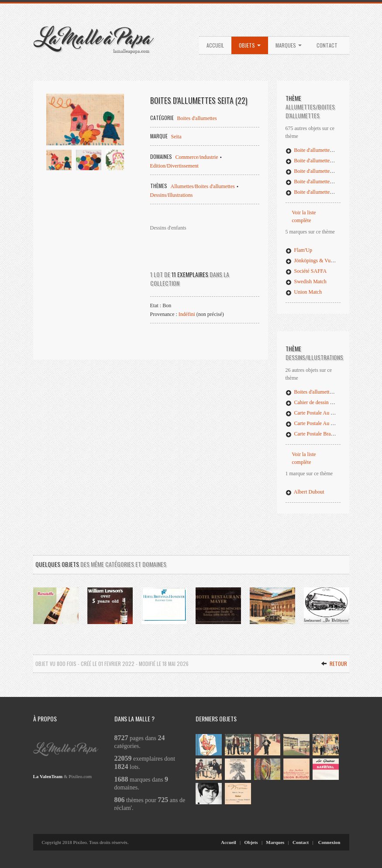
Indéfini (187, 314)
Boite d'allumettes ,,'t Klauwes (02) (327, 161)
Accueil (215, 45)
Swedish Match (306, 281)
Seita (176, 137)
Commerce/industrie (197, 157)
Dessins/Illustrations (172, 195)
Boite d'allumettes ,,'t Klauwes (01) (327, 150)
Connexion (329, 842)
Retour (334, 664)
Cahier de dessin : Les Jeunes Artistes (329, 402)
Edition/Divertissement (174, 166)
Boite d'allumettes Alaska (317, 192)
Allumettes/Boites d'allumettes (203, 186)
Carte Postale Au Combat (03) (322, 423)
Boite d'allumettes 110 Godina (322, 182)
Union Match (304, 292)
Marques (289, 45)
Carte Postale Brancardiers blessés (326, 434)
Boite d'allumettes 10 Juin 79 (320, 171)
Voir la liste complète (304, 216)
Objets (250, 45)
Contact (327, 45)
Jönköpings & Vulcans (313, 261)
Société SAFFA (306, 271)
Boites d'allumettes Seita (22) (321, 392)
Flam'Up (299, 250)
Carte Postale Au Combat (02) (322, 413)
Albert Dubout (305, 492)
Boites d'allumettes (197, 118)
